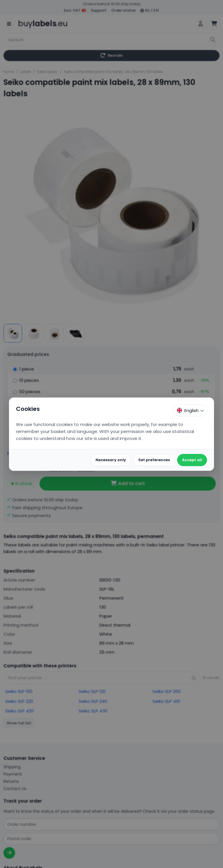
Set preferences (154, 460)
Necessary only (111, 460)
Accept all (192, 460)
